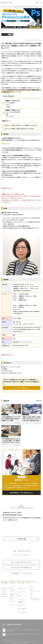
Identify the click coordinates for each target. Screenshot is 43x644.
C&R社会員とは (7, 144)
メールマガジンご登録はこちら (22, 388)
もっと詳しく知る (22, 539)
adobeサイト (29, 177)
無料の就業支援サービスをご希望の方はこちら (21, 493)
